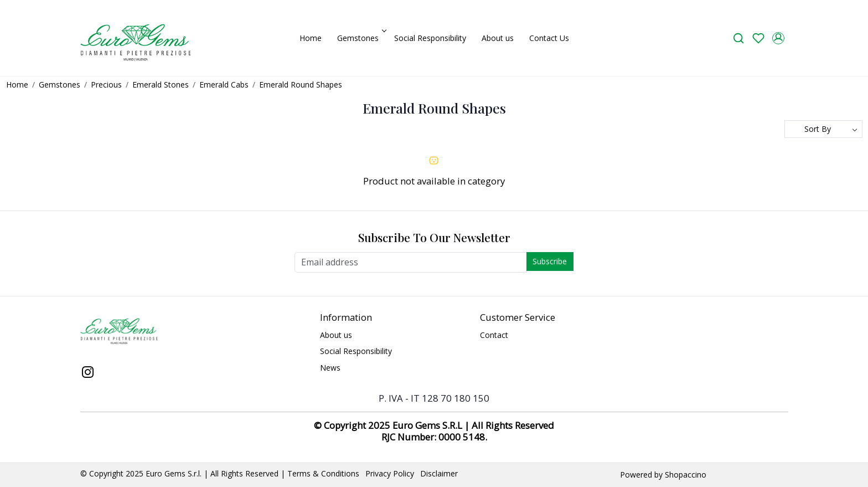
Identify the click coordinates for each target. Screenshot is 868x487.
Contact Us (549, 38)
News (330, 368)
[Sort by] (823, 129)
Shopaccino (686, 475)
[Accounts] (778, 38)
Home (311, 38)
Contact (494, 335)
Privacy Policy (390, 473)
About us (498, 38)
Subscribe (550, 261)
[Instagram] (88, 373)
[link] (738, 38)
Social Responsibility (430, 38)
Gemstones (361, 38)
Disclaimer (439, 473)
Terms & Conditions (323, 473)
